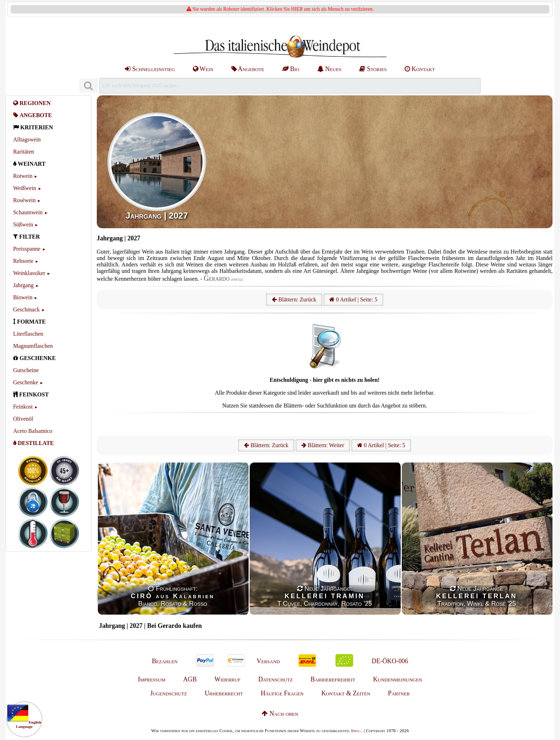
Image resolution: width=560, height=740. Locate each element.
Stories (373, 69)
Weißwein (25, 188)
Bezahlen (165, 661)
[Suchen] (89, 86)
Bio (291, 69)
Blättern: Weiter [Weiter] (323, 445)
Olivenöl (23, 419)
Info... (357, 731)
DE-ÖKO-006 (390, 661)
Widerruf (228, 679)
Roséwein (24, 200)
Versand (268, 661)
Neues (329, 69)
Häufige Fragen (282, 693)
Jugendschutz (168, 693)
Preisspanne (27, 249)
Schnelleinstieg (150, 69)
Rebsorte (23, 261)
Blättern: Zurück (294, 299)
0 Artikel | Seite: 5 (353, 299)
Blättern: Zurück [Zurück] (266, 445)
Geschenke (26, 382)
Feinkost (23, 407)
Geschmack (27, 309)
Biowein (23, 297)
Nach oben (280, 714)
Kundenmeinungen (398, 679)
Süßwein (23, 224)
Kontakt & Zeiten (346, 693)
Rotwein (23, 176)
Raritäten (24, 152)
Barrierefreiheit (333, 679)
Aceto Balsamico (33, 431)
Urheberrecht (224, 693)
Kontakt (420, 69)
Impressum (152, 679)
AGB (190, 679)
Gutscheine (26, 370)
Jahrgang (23, 285)
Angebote (248, 69)
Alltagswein (27, 139)
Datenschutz (276, 679)
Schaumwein (28, 212)
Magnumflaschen (33, 346)
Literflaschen (28, 334)
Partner (399, 693)
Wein (203, 69)
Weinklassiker (29, 273)
